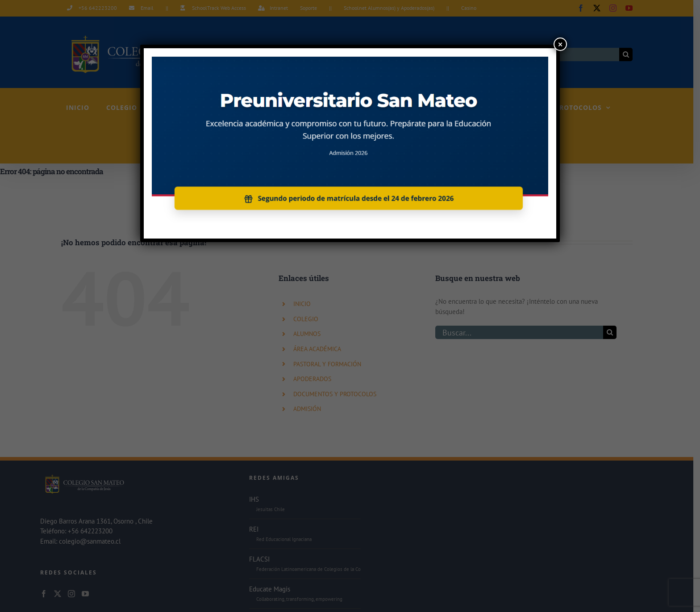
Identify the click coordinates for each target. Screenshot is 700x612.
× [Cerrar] (560, 44)
